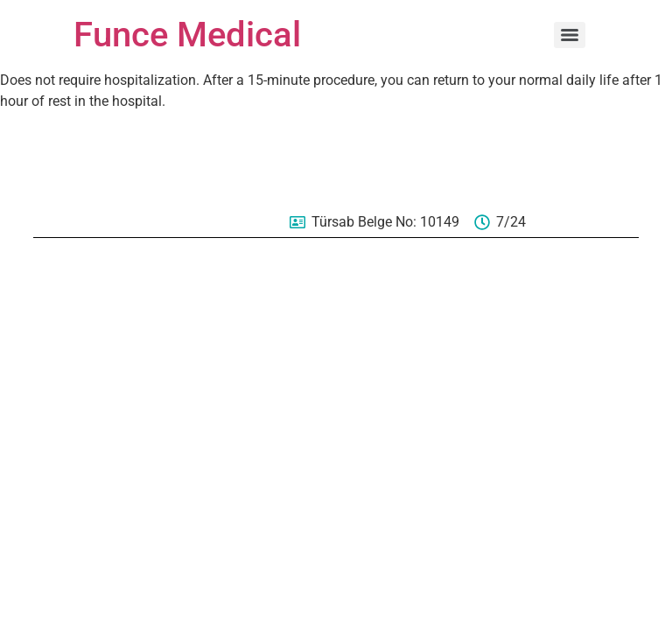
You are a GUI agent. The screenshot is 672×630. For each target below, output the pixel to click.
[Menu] (570, 35)
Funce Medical (187, 35)
